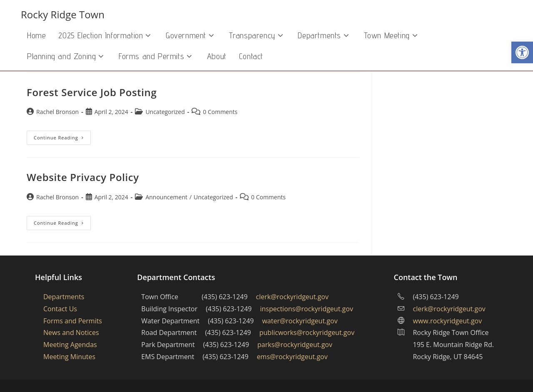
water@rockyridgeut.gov (300, 321)
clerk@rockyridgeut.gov (292, 297)
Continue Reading (62, 139)
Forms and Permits (73, 321)
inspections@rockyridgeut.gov (307, 309)
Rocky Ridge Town (63, 14)
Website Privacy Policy (83, 177)
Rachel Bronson (57, 112)
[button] (522, 52)
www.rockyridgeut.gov (447, 321)
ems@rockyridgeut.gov (292, 357)
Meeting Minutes (69, 357)
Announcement (166, 197)
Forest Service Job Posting (92, 92)
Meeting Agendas (70, 345)
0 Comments (220, 112)
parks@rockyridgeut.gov (295, 345)
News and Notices (71, 332)
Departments (64, 297)
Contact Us (60, 309)
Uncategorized (165, 112)
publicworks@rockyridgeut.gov (307, 332)
